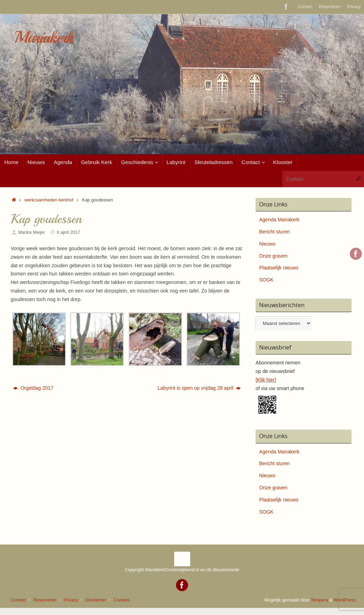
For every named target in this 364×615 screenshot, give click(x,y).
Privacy (354, 7)
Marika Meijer (32, 232)
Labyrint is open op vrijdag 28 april (199, 388)
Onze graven (273, 256)
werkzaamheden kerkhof (49, 200)
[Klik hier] (266, 380)
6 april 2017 (69, 232)
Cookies (122, 600)
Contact (305, 7)
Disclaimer (96, 600)
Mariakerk (44, 38)
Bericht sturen (274, 232)
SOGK (266, 280)
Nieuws (267, 244)
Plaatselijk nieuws (279, 268)
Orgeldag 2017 (33, 388)
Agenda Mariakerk (279, 220)
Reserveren (330, 7)
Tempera (319, 600)
